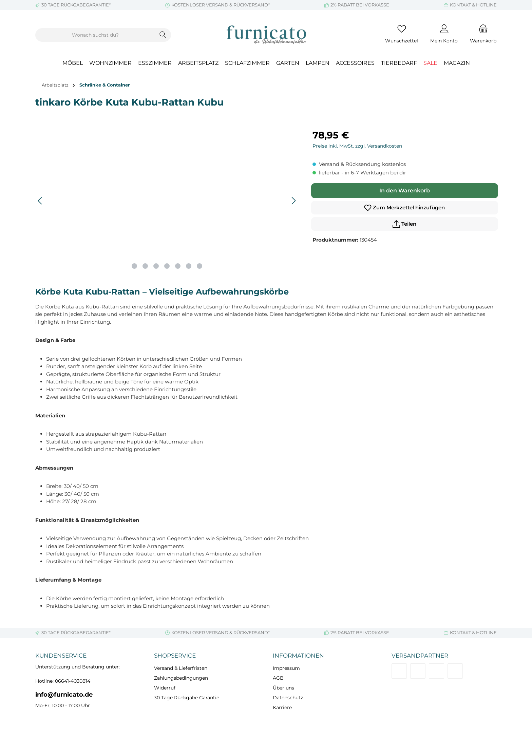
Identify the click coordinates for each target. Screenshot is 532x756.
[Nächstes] (293, 201)
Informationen (298, 656)
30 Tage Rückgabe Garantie (187, 698)
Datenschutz (288, 698)
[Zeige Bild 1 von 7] (134, 266)
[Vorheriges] (40, 201)
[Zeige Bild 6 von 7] (189, 266)
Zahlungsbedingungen (181, 678)
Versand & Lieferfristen (181, 668)
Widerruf (165, 688)
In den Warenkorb (405, 191)
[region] (167, 201)
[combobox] (95, 35)
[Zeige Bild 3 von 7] (156, 266)
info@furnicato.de (64, 695)
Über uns (283, 688)
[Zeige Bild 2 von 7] (145, 266)
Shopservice (175, 656)
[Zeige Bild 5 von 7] (178, 266)
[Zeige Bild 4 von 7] (167, 266)
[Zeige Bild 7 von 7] (199, 266)
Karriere (282, 707)
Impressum (286, 668)
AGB (278, 678)
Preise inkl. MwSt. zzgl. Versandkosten (357, 146)
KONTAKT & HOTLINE (473, 5)
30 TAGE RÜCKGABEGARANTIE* (76, 5)
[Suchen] (163, 35)
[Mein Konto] (444, 35)
